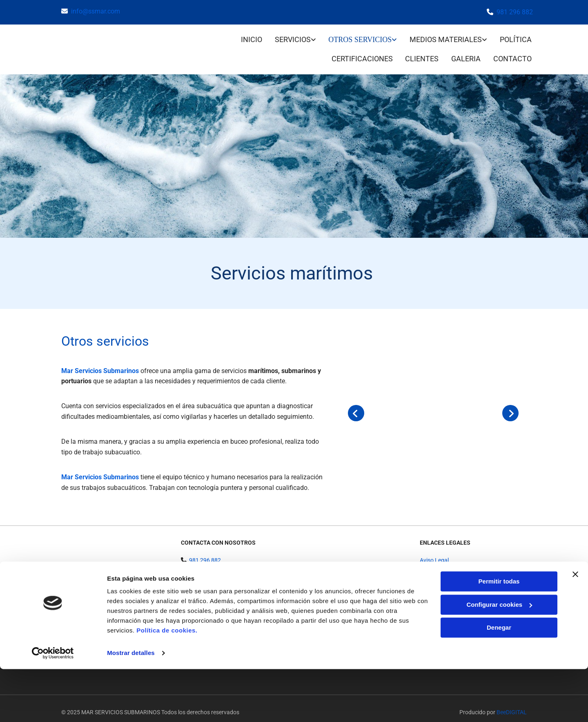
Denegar (499, 681)
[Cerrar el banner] (575, 627)
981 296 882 (515, 12)
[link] (289, 38)
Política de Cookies (443, 570)
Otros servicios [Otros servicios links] (360, 37)
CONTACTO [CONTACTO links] (514, 52)
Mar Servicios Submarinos (100, 363)
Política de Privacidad (447, 561)
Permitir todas (499, 634)
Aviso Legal (434, 552)
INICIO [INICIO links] (250, 37)
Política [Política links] (517, 37)
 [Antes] (356, 405)
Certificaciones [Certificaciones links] (359, 52)
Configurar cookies (499, 657)
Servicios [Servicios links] (292, 37)
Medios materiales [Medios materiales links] (446, 37)
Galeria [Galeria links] (466, 52)
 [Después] (510, 405)
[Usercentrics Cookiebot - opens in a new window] (53, 706)
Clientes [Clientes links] (421, 52)
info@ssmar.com (96, 11)
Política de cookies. (167, 683)
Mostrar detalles (131, 706)
